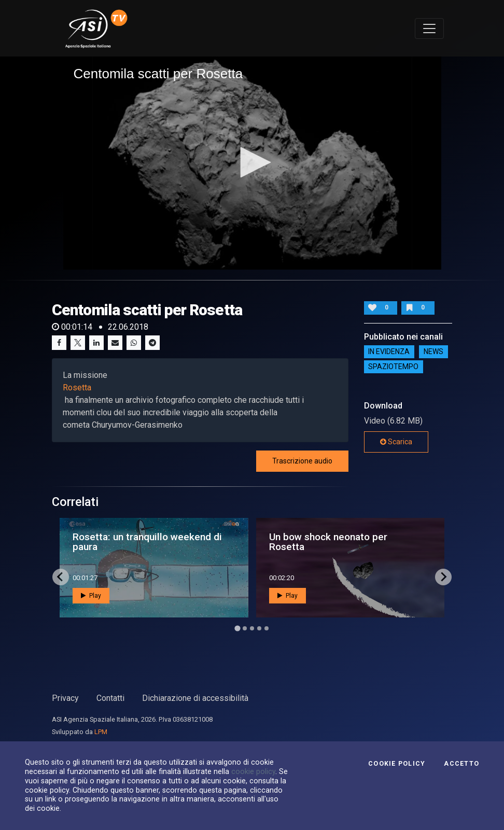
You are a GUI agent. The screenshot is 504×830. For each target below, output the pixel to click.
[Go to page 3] (252, 628)
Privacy (65, 698)
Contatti (110, 698)
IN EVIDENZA (389, 352)
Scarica (396, 442)
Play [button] (91, 596)
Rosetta (77, 388)
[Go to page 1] (237, 628)
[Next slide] (443, 577)
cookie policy (253, 771)
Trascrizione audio (302, 461)
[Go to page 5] (267, 628)
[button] (252, 162)
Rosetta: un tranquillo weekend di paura (147, 542)
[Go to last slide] (61, 577)
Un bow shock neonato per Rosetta (328, 542)
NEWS (433, 352)
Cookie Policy (397, 764)
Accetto (461, 764)
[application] (252, 163)
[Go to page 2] (245, 628)
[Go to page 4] (259, 628)
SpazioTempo (393, 367)
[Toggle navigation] (429, 29)
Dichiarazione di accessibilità (195, 698)
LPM (101, 732)
